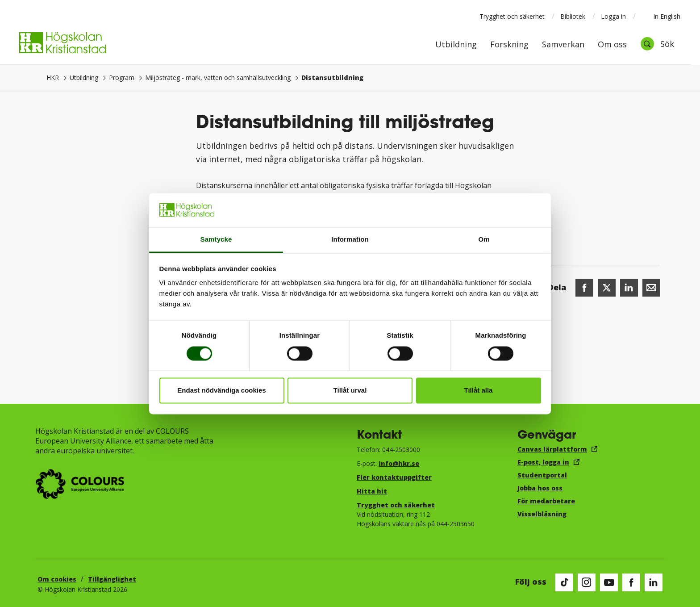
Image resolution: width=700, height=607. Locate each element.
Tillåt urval (350, 391)
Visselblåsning (542, 514)
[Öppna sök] (657, 44)
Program (122, 77)
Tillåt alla (479, 391)
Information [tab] (350, 240)
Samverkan (563, 45)
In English (661, 16)
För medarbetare (546, 501)
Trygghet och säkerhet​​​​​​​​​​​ (396, 505)
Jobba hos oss (540, 488)
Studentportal (542, 475)
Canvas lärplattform (552, 449)
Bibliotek (573, 16)
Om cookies (57, 579)
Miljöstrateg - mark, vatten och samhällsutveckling (218, 77)
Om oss (612, 45)
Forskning (509, 45)
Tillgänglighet (112, 579)
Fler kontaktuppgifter (394, 477)
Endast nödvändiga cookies (221, 391)
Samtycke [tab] (216, 240)
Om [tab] (484, 240)
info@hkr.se (399, 463)
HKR (53, 77)
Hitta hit (372, 491)
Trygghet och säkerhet (512, 16)
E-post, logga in (543, 462)
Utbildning (456, 45)
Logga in (613, 16)
